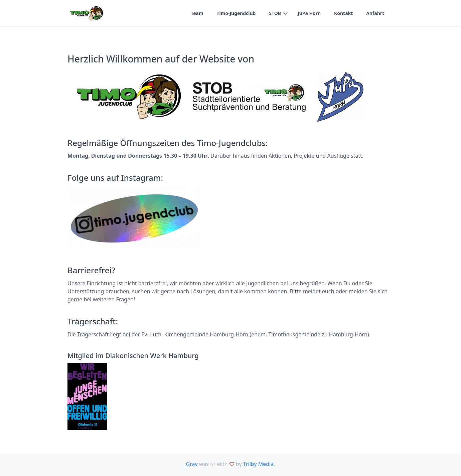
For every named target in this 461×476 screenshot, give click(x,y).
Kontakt (343, 14)
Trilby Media (258, 464)
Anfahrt (375, 14)
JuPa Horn (309, 14)
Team (197, 14)
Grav (192, 464)
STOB (275, 14)
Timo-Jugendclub (236, 14)
